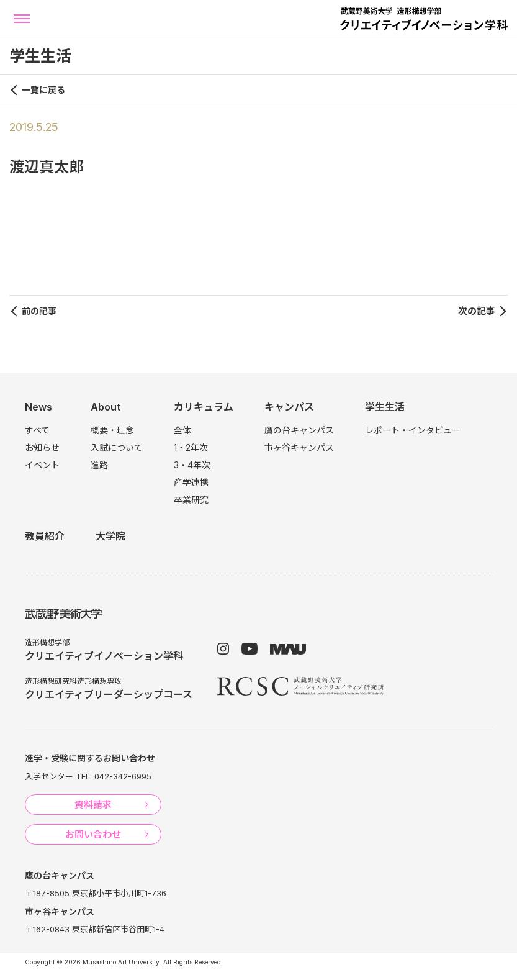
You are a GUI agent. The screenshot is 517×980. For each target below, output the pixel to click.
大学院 (110, 536)
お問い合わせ (93, 834)
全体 (182, 430)
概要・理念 (112, 430)
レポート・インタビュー (413, 430)
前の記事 (39, 311)
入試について (117, 447)
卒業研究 (191, 500)
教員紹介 (45, 536)
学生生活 (385, 407)
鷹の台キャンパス (299, 430)
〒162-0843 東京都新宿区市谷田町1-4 (95, 929)
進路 (99, 465)
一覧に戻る (43, 90)
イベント (42, 465)
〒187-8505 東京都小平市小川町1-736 (96, 893)
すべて (37, 430)
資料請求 (93, 805)
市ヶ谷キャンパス (299, 447)
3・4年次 (192, 465)
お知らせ (42, 447)
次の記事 (477, 311)
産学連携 (191, 482)
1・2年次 (191, 447)
